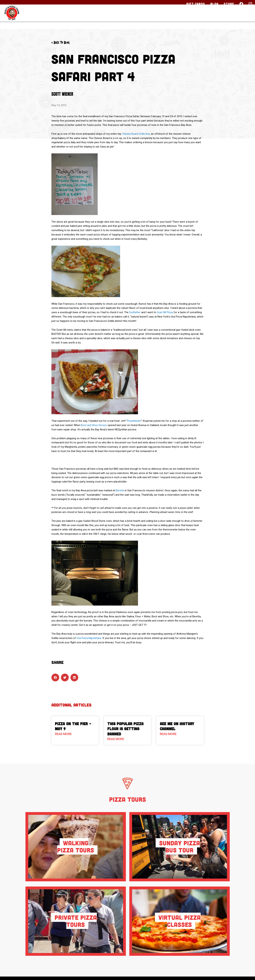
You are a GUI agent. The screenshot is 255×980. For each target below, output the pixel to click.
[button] (55, 677)
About (213, 19)
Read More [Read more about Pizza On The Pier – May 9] (63, 734)
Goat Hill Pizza (166, 312)
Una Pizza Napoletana (89, 638)
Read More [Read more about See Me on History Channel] (168, 734)
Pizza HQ (187, 19)
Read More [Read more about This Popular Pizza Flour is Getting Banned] (116, 739)
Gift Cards (196, 4)
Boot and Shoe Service (94, 425)
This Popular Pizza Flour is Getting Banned (125, 729)
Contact (239, 19)
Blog (214, 4)
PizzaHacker (134, 421)
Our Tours (155, 19)
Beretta (120, 490)
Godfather (135, 312)
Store (229, 4)
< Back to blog (63, 43)
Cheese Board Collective (136, 134)
